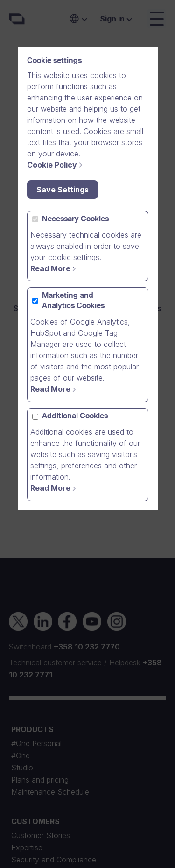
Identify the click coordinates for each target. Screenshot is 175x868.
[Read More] (54, 488)
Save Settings (63, 190)
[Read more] (54, 268)
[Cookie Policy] (56, 165)
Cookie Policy (52, 165)
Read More (50, 268)
